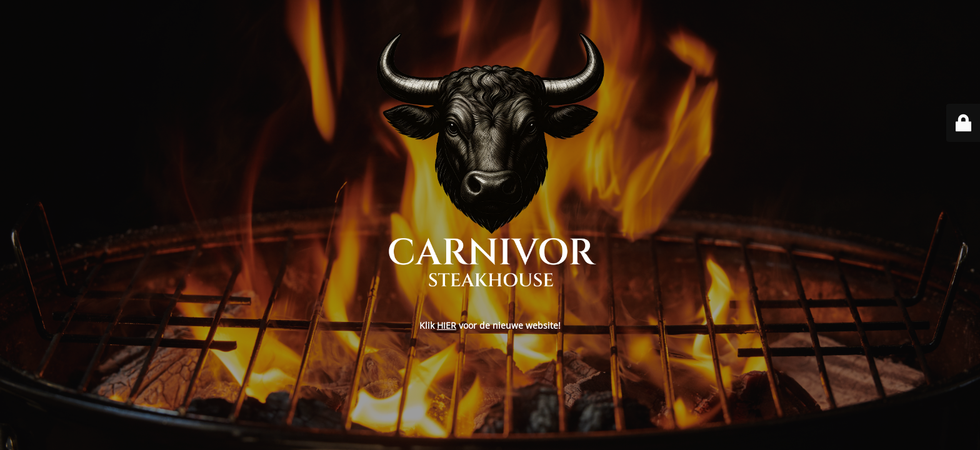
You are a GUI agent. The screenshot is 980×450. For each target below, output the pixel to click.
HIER (447, 325)
